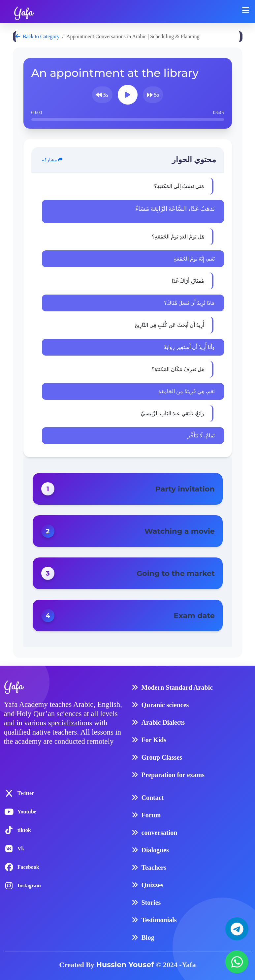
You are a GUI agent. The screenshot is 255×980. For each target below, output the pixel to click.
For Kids (154, 740)
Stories (151, 902)
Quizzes (153, 885)
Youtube (27, 812)
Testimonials (159, 920)
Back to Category (38, 36)
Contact (153, 798)
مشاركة (52, 160)
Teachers (154, 868)
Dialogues (155, 850)
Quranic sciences (165, 705)
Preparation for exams (173, 775)
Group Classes (162, 757)
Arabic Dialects (163, 722)
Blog (148, 937)
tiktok (24, 830)
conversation (159, 833)
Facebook (28, 867)
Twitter (26, 793)
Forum (151, 815)
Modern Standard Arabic (177, 687)
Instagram (29, 885)
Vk (21, 849)
